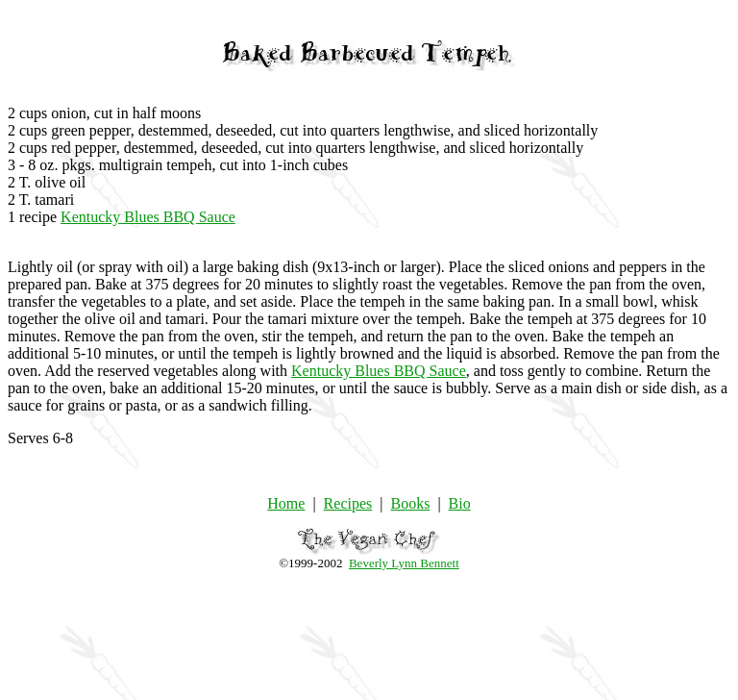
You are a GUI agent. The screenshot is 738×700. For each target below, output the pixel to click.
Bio (460, 503)
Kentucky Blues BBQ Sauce (148, 217)
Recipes (348, 503)
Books (410, 503)
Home (286, 503)
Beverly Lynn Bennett (404, 563)
